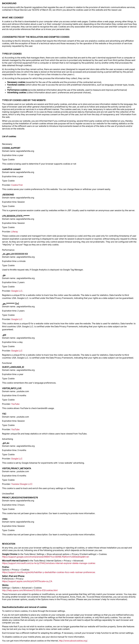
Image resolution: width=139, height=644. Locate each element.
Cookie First (17, 185)
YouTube (15, 404)
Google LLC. (17, 291)
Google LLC (17, 319)
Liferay (15, 232)
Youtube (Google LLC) (22, 484)
